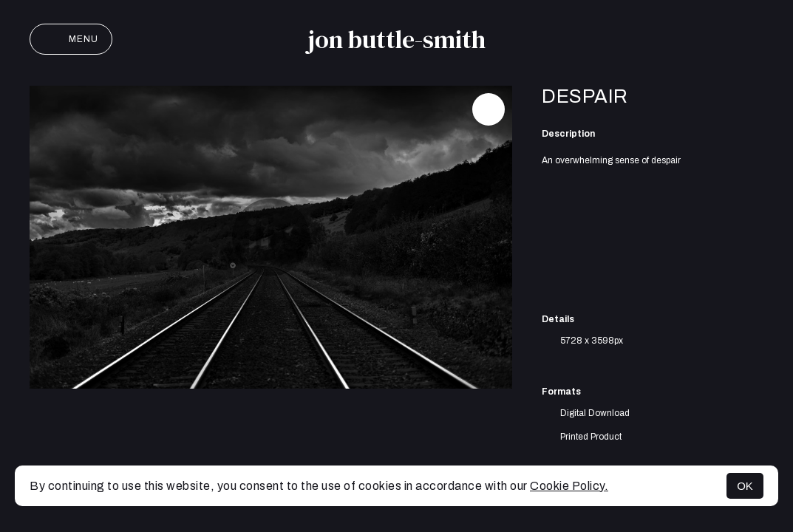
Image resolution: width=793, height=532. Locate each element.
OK (745, 486)
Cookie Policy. (569, 486)
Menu (71, 39)
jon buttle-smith (396, 39)
